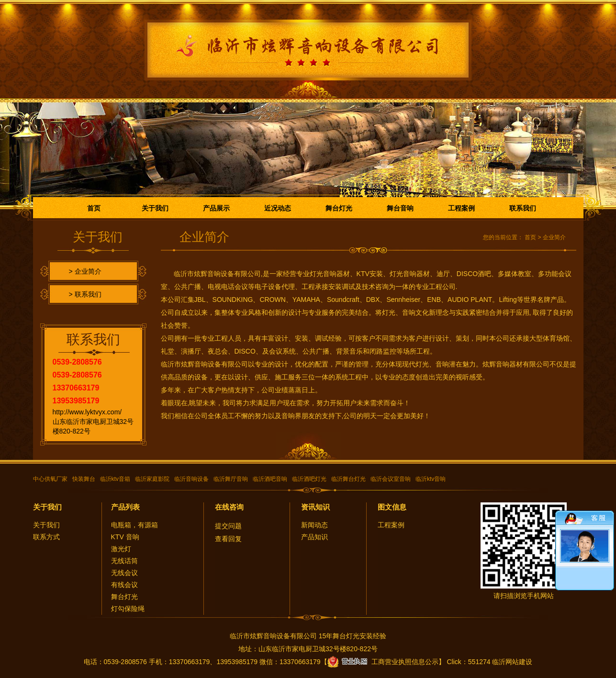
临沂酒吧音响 (270, 479)
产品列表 (125, 507)
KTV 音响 (125, 537)
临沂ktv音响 (431, 479)
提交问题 (228, 526)
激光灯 (121, 549)
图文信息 (392, 507)
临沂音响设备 (191, 479)
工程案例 (461, 208)
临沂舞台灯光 (348, 479)
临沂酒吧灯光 (309, 479)
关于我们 (155, 208)
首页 (94, 208)
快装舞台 (84, 479)
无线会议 (124, 573)
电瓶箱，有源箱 (134, 525)
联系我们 (523, 208)
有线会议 (124, 585)
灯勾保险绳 (128, 609)
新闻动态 (314, 525)
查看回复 (228, 539)
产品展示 (216, 208)
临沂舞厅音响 (231, 479)
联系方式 (46, 537)
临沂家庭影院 (152, 479)
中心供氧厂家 (50, 479)
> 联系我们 (85, 294)
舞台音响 (400, 208)
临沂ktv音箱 (115, 479)
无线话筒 (124, 561)
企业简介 (554, 237)
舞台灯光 (339, 208)
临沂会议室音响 (391, 479)
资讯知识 (315, 507)
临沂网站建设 (512, 662)
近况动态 (278, 208)
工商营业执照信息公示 (383, 662)
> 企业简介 (85, 271)
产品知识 (314, 537)
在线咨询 (229, 507)
